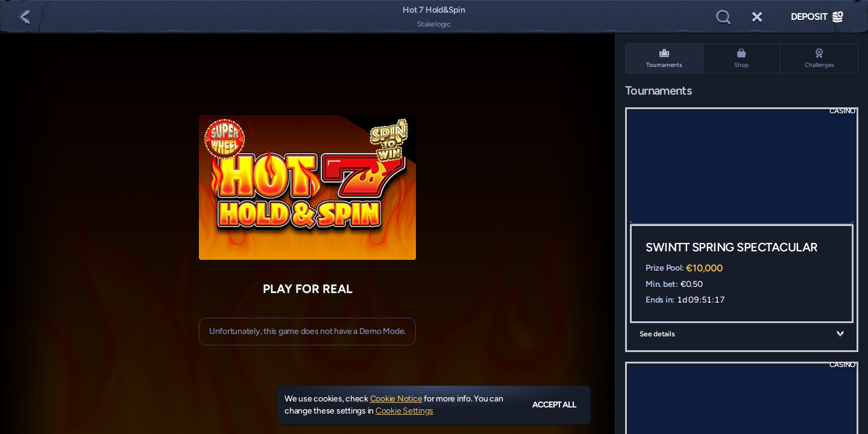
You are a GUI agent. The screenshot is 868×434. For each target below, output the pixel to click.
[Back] (24, 17)
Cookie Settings (404, 411)
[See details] (840, 334)
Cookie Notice (396, 399)
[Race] (757, 17)
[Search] (723, 17)
